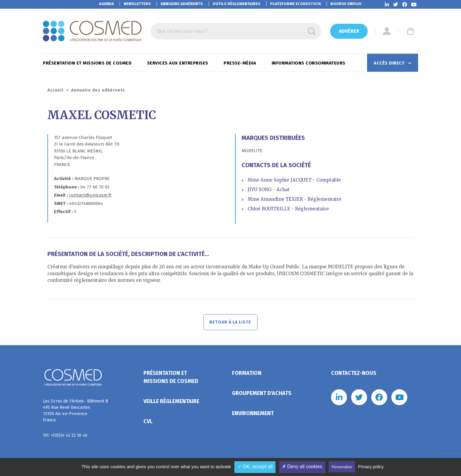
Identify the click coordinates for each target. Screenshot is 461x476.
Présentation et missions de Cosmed (88, 63)
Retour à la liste (231, 322)
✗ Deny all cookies (302, 467)
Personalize (342, 467)
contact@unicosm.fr (90, 195)
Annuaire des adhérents (98, 90)
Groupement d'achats (262, 394)
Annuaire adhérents (182, 4)
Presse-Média (241, 63)
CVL (148, 422)
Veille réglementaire (171, 402)
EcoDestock (295, 4)
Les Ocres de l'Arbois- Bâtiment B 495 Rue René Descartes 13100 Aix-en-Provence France (75, 411)
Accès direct (390, 63)
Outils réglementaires (237, 4)
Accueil (55, 90)
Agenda (107, 4)
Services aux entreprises (178, 63)
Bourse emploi (346, 4)
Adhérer (349, 31)
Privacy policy (371, 467)
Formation (247, 374)
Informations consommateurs (309, 63)
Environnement (253, 414)
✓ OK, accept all (255, 467)
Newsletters (137, 4)
